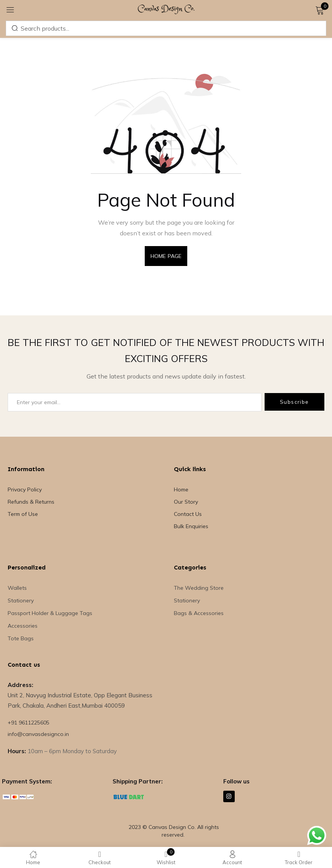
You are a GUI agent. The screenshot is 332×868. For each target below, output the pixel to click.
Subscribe (294, 402)
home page (166, 256)
